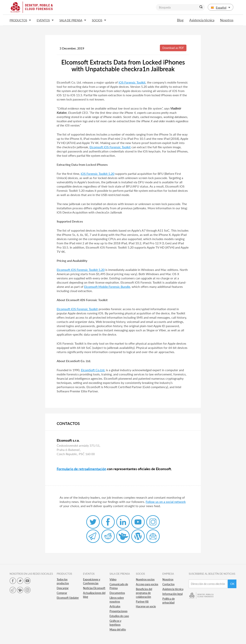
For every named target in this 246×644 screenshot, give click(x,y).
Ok (232, 584)
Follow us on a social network (166, 502)
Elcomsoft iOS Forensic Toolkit (110, 147)
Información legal (172, 594)
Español (221, 7)
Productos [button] (20, 20)
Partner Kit (142, 602)
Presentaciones (118, 611)
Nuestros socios (145, 579)
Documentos (117, 593)
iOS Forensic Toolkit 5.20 (98, 174)
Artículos (115, 606)
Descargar (63, 588)
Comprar (62, 593)
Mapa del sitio (118, 629)
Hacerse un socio (146, 606)
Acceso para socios (147, 584)
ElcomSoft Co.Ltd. (93, 370)
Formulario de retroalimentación (81, 469)
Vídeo (113, 579)
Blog (180, 20)
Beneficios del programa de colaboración (144, 593)
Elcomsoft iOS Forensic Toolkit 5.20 (81, 270)
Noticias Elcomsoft (94, 588)
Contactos (168, 584)
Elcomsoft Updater (68, 598)
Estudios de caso (119, 616)
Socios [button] (99, 20)
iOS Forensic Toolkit (132, 82)
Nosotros (227, 20)
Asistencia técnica (202, 20)
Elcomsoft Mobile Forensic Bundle (107, 287)
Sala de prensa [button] (73, 20)
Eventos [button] (45, 20)
